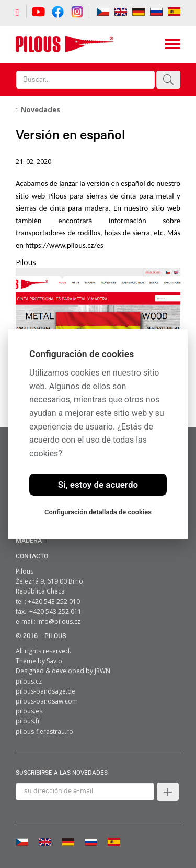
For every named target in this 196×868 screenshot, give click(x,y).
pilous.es (29, 711)
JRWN (102, 671)
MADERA (29, 541)
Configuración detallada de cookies (98, 512)
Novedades (41, 109)
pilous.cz (29, 681)
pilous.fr (28, 721)
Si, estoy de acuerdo (98, 485)
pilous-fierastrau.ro (44, 732)
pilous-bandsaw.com (47, 701)
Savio (54, 661)
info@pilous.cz (59, 622)
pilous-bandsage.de (45, 691)
